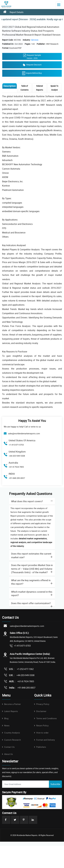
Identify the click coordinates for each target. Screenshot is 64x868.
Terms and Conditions (47, 718)
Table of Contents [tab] (24, 88)
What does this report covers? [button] (27, 501)
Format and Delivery (46, 740)
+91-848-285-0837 (17, 478)
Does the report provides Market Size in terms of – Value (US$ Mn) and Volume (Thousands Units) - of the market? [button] (32, 569)
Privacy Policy (43, 704)
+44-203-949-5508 (17, 456)
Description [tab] (10, 86)
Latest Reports (11, 711)
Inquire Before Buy (32, 73)
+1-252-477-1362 (25, 669)
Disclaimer (41, 711)
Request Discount (32, 65)
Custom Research (12, 740)
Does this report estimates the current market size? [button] (31, 555)
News (7, 725)
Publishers (41, 747)
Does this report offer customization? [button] (31, 603)
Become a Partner (12, 704)
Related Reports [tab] (40, 88)
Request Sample (32, 56)
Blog (6, 718)
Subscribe (55, 784)
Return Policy (42, 725)
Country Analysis (12, 733)
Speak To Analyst (54, 88)
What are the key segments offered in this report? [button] (31, 582)
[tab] (32, 501)
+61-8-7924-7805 (16, 467)
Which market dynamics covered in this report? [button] (32, 594)
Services (35, 40)
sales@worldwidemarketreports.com (24, 434)
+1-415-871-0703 (16, 445)
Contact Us (9, 747)
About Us (9, 754)
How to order (42, 733)
